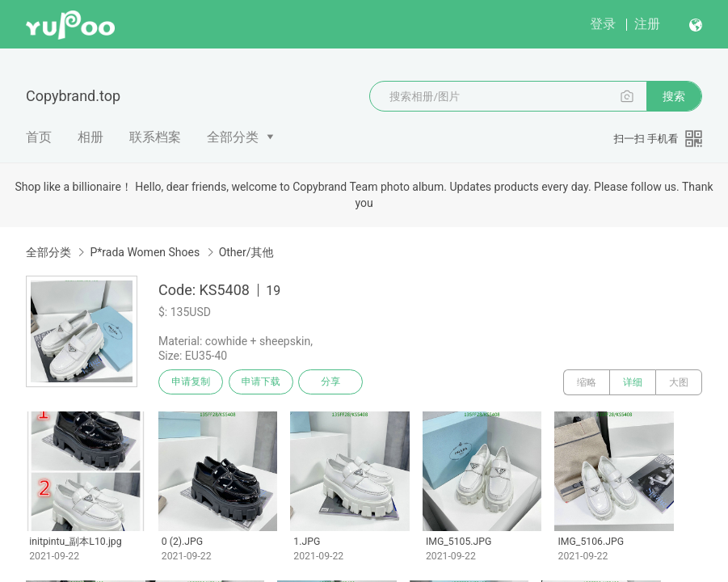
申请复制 (192, 382)
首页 (39, 137)
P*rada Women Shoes (145, 252)
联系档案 (155, 137)
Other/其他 (246, 252)
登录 (603, 24)
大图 (679, 382)
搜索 (674, 96)
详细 (633, 382)
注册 (647, 24)
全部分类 (233, 137)
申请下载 (265, 382)
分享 (338, 382)
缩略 (587, 382)
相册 (90, 137)
